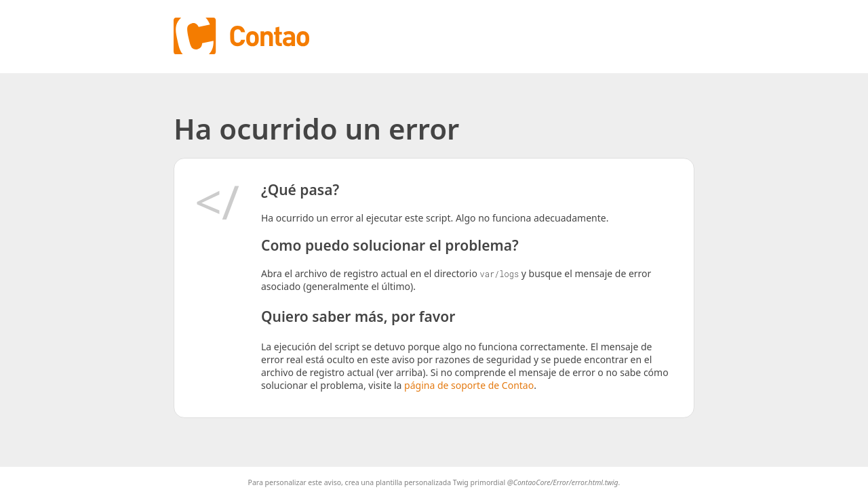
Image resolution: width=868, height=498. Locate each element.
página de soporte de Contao (469, 385)
